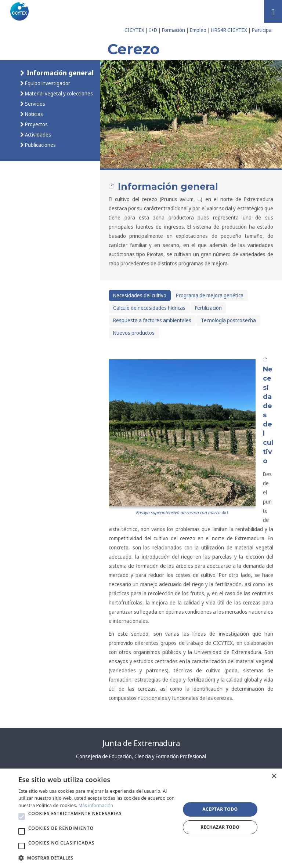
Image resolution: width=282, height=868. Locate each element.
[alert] (141, 818)
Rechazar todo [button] (220, 827)
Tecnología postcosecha (228, 320)
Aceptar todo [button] (220, 809)
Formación (173, 30)
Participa (262, 30)
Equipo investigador (47, 83)
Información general (59, 72)
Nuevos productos (134, 333)
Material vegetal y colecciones (58, 93)
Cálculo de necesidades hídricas (149, 308)
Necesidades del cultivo (140, 295)
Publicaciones (40, 145)
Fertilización (208, 308)
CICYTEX (134, 30)
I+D (153, 30)
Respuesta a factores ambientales (152, 320)
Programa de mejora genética (210, 295)
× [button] (274, 776)
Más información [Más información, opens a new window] (96, 805)
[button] (22, 817)
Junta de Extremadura (141, 743)
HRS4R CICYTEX (229, 30)
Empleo (198, 30)
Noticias (33, 114)
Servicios (35, 104)
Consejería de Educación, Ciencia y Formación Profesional (141, 756)
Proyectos (36, 124)
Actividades (37, 135)
